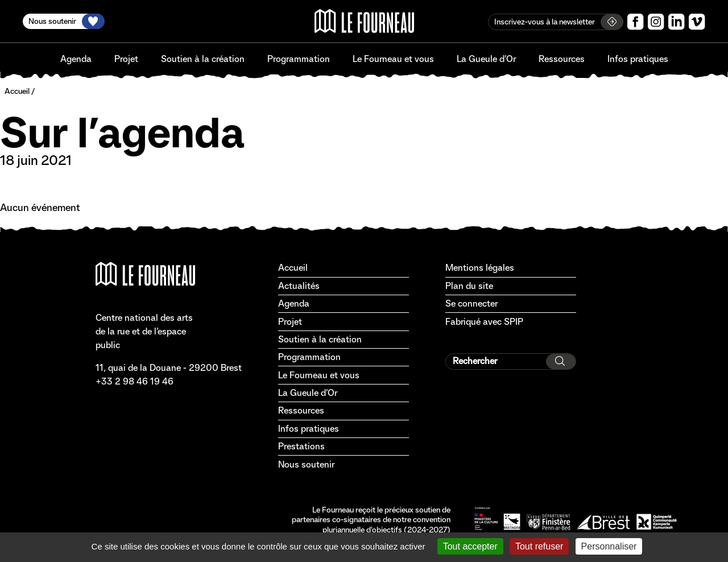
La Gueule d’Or (486, 59)
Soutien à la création (203, 59)
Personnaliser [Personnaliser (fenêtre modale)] (609, 546)
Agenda (76, 59)
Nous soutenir (306, 464)
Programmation (299, 59)
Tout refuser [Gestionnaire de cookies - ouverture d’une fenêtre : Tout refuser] (539, 546)
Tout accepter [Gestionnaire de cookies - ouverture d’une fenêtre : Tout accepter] (470, 546)
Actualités (299, 286)
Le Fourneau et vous (393, 59)
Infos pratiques (638, 59)
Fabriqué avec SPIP (484, 322)
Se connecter (471, 303)
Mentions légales (480, 268)
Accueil (17, 91)
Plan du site (469, 286)
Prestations (301, 446)
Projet (126, 59)
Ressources (562, 59)
